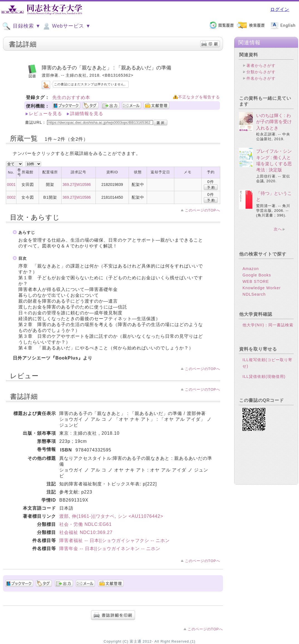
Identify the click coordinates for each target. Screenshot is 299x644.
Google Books (257, 275)
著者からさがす (261, 65)
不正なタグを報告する (199, 97)
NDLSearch (254, 294)
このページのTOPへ (203, 210)
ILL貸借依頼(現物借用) (264, 376)
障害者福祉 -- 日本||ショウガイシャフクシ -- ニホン (115, 540)
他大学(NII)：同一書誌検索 (268, 325)
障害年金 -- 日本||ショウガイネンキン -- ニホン (110, 549)
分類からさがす (261, 72)
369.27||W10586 (77, 184)
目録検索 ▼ (21, 26)
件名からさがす (261, 78)
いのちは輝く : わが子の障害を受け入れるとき (274, 122)
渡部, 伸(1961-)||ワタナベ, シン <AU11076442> (111, 516)
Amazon (251, 269)
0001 (11, 184)
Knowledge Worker (262, 288)
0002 (11, 197)
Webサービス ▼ (66, 26)
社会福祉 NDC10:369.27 (86, 532)
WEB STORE (256, 281)
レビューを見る (46, 114)
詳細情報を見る (87, 114)
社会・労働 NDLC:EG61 (85, 524)
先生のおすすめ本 (71, 97)
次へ (278, 229)
